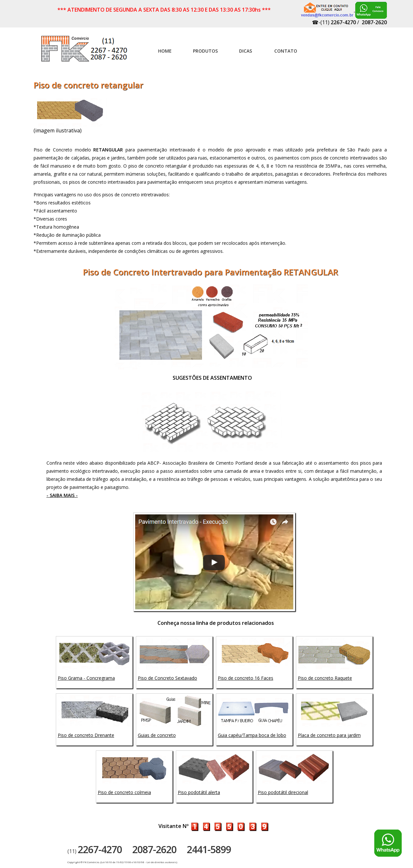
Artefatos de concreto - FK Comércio (85, 52)
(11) (95, 851)
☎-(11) (334, 22)
